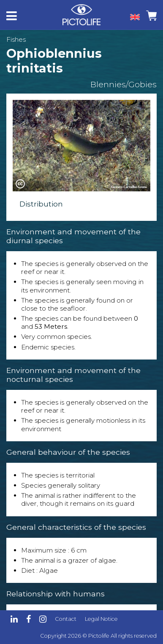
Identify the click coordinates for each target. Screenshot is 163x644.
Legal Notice (101, 619)
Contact (66, 619)
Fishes (16, 39)
